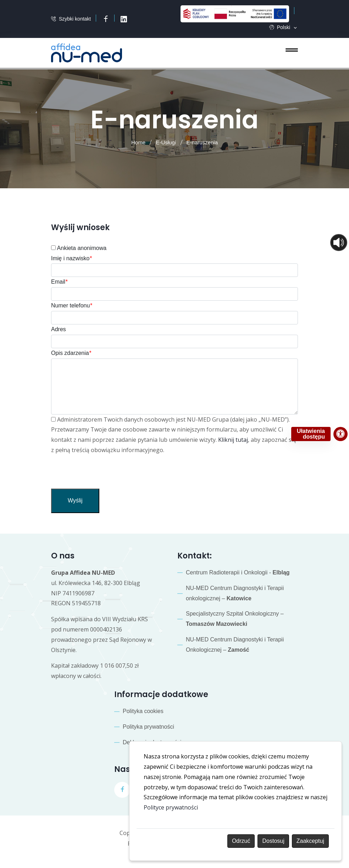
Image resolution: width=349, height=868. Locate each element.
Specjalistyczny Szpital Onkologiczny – (235, 619)
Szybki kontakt (75, 19)
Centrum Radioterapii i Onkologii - (238, 572)
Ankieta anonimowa (79, 248)
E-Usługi (166, 142)
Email (59, 282)
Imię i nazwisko (71, 258)
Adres (59, 329)
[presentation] (105, 475)
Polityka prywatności (148, 727)
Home (138, 142)
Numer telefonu (72, 305)
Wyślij (75, 500)
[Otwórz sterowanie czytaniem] (339, 243)
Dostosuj (273, 841)
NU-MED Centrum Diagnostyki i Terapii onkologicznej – (235, 593)
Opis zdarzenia (71, 353)
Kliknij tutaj (233, 440)
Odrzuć (241, 841)
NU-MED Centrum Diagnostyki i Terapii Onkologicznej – (235, 645)
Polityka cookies (143, 711)
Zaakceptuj (310, 841)
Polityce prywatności (171, 807)
